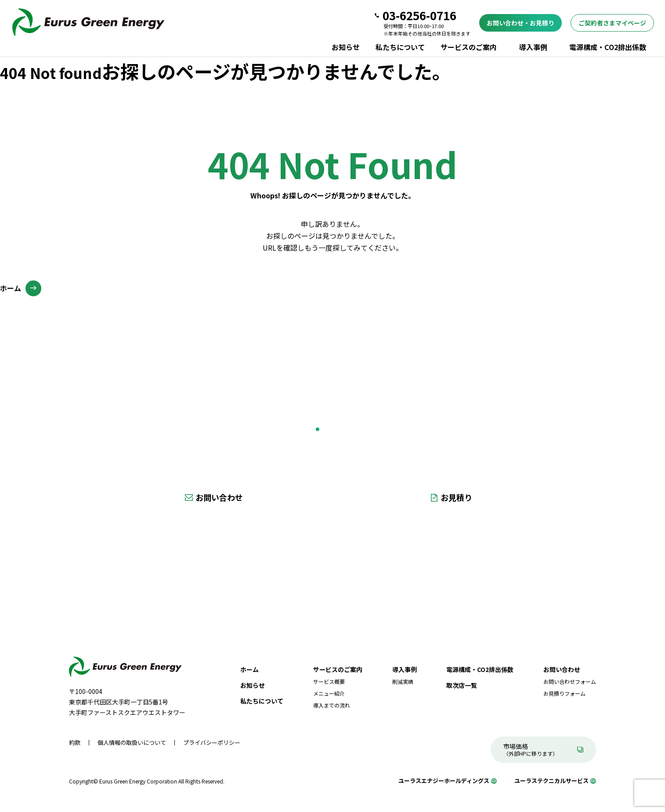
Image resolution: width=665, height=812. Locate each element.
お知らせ (346, 47)
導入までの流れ (332, 705)
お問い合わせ (219, 497)
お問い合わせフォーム (570, 681)
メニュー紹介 (329, 693)
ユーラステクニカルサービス (551, 781)
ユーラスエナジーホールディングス (444, 781)
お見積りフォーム (564, 693)
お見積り (456, 497)
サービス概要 (329, 681)
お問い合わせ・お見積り (520, 23)
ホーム (11, 288)
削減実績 (403, 681)
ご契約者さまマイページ (612, 23)
